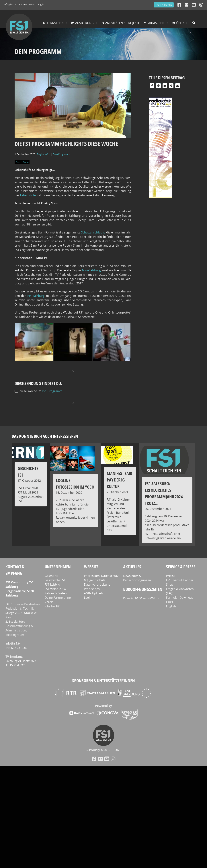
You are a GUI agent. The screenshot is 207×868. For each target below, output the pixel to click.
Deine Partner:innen (59, 598)
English (41, 4)
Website (91, 567)
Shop (170, 584)
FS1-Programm (52, 391)
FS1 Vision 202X (55, 589)
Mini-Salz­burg (91, 270)
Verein (49, 602)
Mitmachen (156, 23)
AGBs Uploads (94, 593)
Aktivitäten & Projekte (123, 23)
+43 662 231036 (27, 4)
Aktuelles (132, 567)
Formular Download (180, 598)
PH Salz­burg (36, 296)
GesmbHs (51, 576)
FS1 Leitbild (52, 584)
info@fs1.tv (10, 4)
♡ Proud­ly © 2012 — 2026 (103, 750)
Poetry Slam (22, 162)
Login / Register (164, 5)
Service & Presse (181, 567)
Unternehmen (58, 567)
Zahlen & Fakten (56, 593)
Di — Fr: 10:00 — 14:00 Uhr (141, 598)
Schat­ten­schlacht (93, 232)
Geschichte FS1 (55, 580)
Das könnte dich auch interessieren (45, 436)
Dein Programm (61, 154)
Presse (171, 576)
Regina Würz (44, 154)
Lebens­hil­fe (28, 195)
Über (180, 23)
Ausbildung (84, 23)
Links (169, 602)
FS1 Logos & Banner (180, 580)
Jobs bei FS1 (53, 606)
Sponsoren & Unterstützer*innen (103, 680)
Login (88, 598)
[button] (152, 86)
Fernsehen (55, 23)
